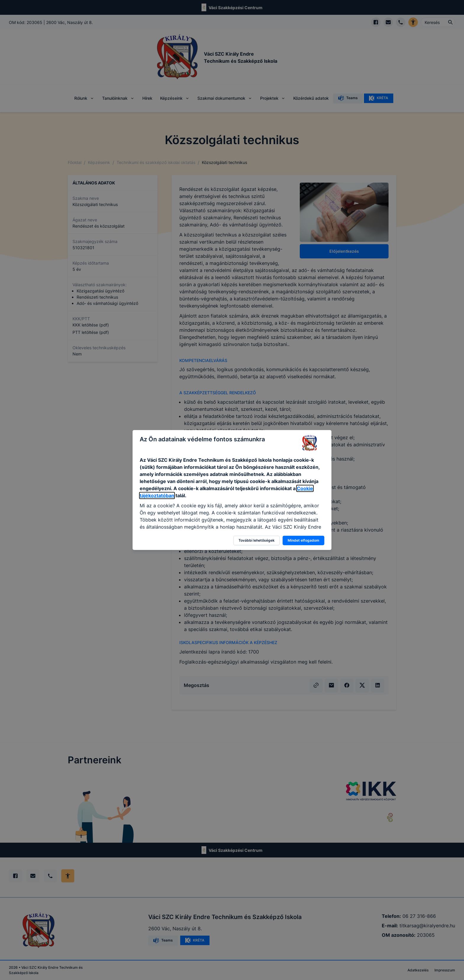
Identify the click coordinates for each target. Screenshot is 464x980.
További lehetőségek (257, 540)
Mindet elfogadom (303, 540)
